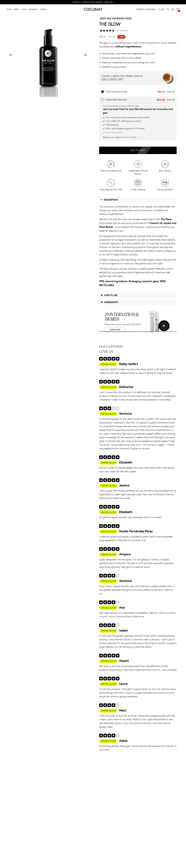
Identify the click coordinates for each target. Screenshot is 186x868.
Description (109, 200)
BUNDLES (33, 9)
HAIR (24, 9)
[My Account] (173, 9)
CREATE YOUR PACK (146, 9)
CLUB (161, 9)
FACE (9, 9)
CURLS (43, 9)
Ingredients (109, 302)
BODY (17, 9)
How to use (109, 295)
